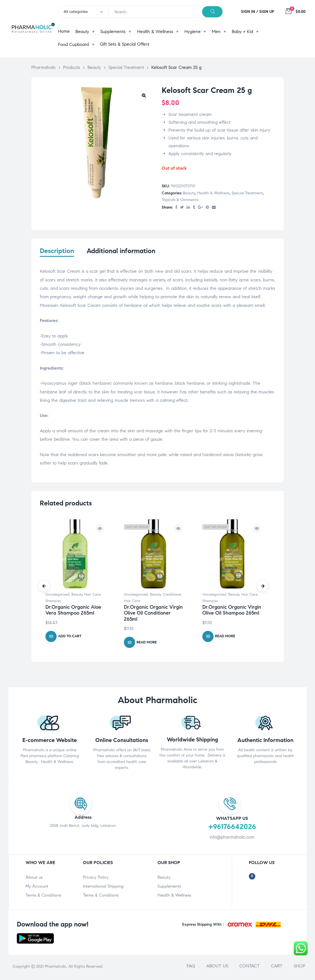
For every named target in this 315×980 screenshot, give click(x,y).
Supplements (169, 888)
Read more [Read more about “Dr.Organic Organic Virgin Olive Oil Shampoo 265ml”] (225, 638)
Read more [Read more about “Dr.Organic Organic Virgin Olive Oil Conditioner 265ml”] (147, 644)
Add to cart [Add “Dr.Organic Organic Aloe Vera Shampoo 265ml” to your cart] (70, 638)
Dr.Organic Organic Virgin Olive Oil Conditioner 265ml (153, 614)
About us (34, 879)
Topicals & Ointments (180, 200)
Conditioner (172, 596)
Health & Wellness (213, 193)
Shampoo (53, 602)
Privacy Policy (96, 879)
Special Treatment (247, 193)
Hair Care (92, 596)
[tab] (57, 255)
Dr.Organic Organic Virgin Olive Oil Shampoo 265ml (232, 612)
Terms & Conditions (43, 897)
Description (57, 251)
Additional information (121, 251)
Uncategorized (57, 596)
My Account (37, 888)
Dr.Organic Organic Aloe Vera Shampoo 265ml (73, 612)
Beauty (189, 193)
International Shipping (103, 888)
